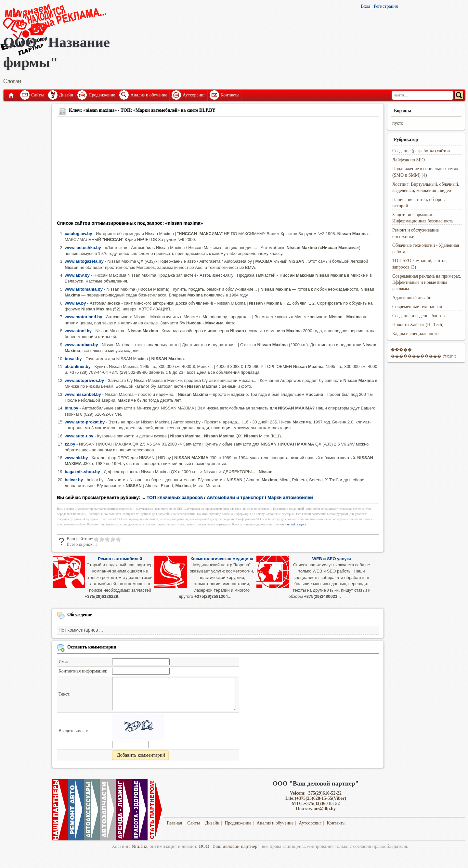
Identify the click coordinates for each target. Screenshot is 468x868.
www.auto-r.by (79, 436)
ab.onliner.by (78, 366)
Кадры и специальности (416, 334)
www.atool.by (78, 331)
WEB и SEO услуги (332, 559)
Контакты (230, 95)
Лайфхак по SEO (409, 160)
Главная (11, 95)
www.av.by (75, 303)
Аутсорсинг (194, 95)
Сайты (38, 95)
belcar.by (74, 480)
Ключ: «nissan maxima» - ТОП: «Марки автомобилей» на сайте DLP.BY (142, 110)
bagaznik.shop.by (82, 472)
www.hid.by (76, 458)
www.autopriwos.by (84, 380)
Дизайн (66, 95)
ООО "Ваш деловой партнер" (229, 846)
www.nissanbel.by (83, 394)
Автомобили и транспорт (235, 497)
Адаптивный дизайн (412, 298)
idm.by (71, 408)
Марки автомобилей (290, 497)
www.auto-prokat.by (85, 422)
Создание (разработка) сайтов (421, 151)
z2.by (70, 444)
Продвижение (102, 95)
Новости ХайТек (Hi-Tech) (418, 325)
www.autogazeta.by (84, 261)
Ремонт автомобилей (120, 559)
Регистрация (386, 6)
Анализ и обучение (149, 95)
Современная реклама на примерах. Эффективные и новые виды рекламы (427, 283)
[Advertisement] (218, 170)
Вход (365, 6)
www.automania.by (84, 289)
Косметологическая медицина (222, 559)
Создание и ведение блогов (418, 316)
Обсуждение (80, 615)
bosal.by (73, 359)
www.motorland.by (83, 317)
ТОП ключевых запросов (175, 497)
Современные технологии (417, 307)
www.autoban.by (81, 345)
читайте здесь (297, 524)
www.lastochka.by (83, 248)
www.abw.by (77, 275)
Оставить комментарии (92, 647)
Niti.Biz (139, 846)
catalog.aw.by (78, 234)
